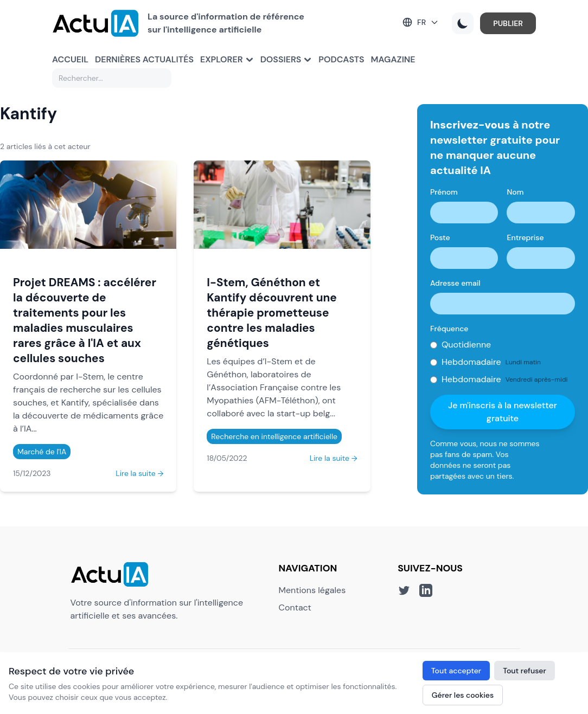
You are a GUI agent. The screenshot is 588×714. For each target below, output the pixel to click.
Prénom (444, 192)
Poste (440, 237)
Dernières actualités (144, 59)
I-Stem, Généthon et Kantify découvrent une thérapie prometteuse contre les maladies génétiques (271, 313)
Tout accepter (456, 671)
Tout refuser (525, 671)
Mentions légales (312, 590)
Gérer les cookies (463, 695)
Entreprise (525, 237)
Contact (295, 607)
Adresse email (455, 283)
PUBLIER (508, 23)
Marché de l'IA (42, 452)
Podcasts (341, 59)
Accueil (70, 59)
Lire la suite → (139, 473)
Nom (515, 192)
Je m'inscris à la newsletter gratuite (503, 412)
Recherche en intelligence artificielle (274, 436)
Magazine (393, 59)
